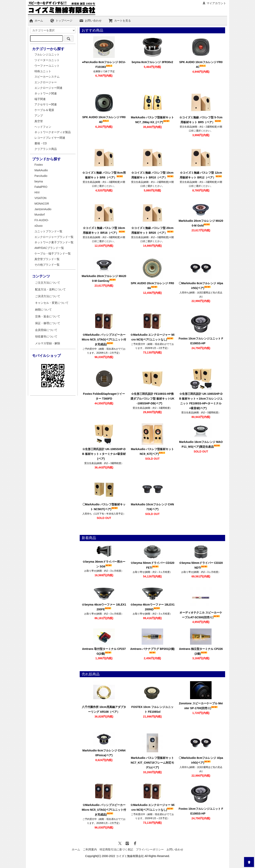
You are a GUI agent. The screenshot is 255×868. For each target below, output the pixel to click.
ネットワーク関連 (46, 93)
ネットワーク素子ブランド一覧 (54, 242)
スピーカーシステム (47, 77)
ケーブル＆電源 (44, 110)
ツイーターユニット (47, 60)
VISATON (40, 198)
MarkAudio (41, 170)
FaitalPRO (41, 187)
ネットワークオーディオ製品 (53, 132)
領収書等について (46, 337)
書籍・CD (41, 143)
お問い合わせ (90, 21)
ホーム (36, 21)
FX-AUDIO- (42, 220)
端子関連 (40, 99)
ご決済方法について (48, 296)
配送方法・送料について (50, 289)
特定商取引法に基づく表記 (116, 849)
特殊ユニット (43, 71)
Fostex (39, 165)
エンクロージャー (46, 82)
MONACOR (42, 204)
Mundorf (40, 215)
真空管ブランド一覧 (47, 259)
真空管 (39, 121)
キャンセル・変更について (52, 303)
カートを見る (120, 21)
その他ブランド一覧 (47, 265)
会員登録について (46, 330)
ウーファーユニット (47, 66)
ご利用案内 (90, 849)
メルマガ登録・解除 (48, 343)
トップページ (61, 21)
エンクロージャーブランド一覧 (54, 237)
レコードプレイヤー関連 (50, 138)
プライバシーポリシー (150, 849)
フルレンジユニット (47, 54)
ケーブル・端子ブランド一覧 (53, 253)
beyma (39, 181)
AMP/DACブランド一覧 (49, 248)
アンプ (39, 116)
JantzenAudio (43, 209)
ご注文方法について (48, 283)
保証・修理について (48, 323)
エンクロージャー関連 (48, 88)
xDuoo (38, 226)
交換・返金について (48, 316)
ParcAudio (41, 176)
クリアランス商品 (46, 149)
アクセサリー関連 (46, 104)
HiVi (37, 192)
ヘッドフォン (43, 127)
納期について (43, 310)
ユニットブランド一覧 (48, 231)
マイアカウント (214, 3)
